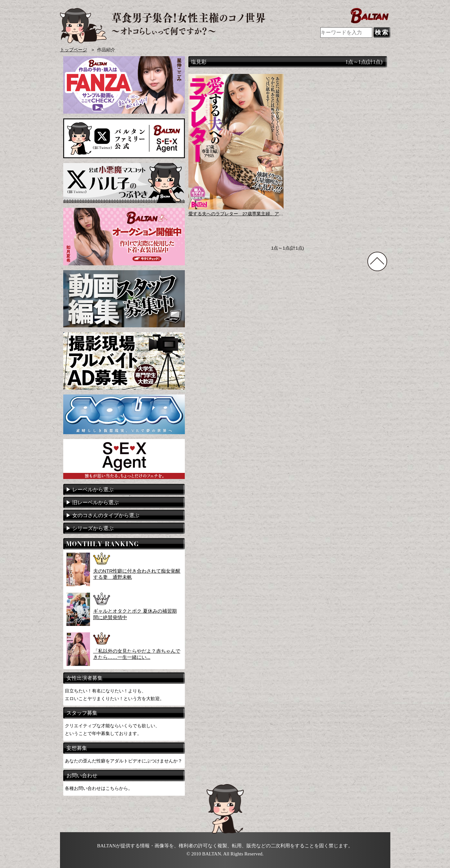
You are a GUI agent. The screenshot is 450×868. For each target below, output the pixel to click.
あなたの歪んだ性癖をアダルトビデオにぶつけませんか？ (124, 761)
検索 (382, 32)
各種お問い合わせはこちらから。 (99, 788)
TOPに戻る (377, 261)
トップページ (74, 50)
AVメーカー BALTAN (163, 26)
